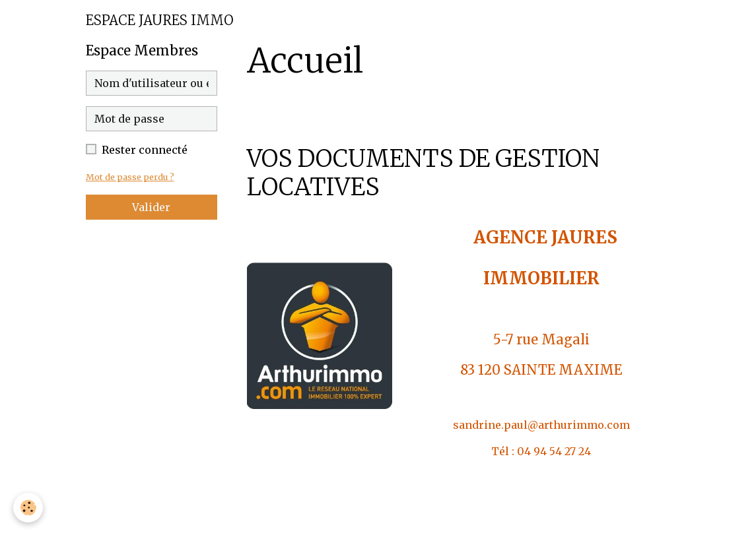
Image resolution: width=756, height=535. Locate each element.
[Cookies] (28, 508)
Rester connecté (145, 150)
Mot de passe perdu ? (130, 177)
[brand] (160, 20)
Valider (151, 207)
